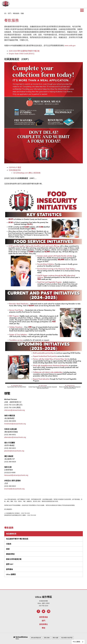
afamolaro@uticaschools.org (15, 437)
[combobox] (78, 642)
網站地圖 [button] (56, 638)
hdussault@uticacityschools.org (16, 475)
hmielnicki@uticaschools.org (15, 424)
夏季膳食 (10, 569)
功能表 (9, 544)
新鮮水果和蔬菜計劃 (14, 559)
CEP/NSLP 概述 (15, 167)
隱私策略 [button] (47, 638)
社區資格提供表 (15, 170)
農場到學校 (10, 554)
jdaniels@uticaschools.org (14, 451)
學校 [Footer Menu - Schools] (43, 628)
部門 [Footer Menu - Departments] (43, 621)
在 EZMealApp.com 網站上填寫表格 (27, 173)
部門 (10, 13)
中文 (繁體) (76, 642)
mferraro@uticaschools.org (14, 410)
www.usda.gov (70, 45)
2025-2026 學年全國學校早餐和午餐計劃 (24, 51)
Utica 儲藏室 (11, 574)
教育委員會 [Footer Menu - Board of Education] (44, 617)
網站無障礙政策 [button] (36, 638)
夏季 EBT (10, 564)
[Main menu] (82, 10)
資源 (8, 549)
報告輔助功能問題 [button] (67, 638)
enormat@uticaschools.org (14, 489)
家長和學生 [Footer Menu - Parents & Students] (44, 624)
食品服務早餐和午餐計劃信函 (17, 539)
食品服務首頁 (11, 534)
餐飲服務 (16, 13)
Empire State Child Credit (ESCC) (22, 54)
